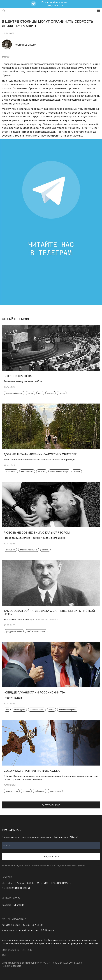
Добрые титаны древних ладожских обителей (41, 454)
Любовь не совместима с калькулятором (37, 533)
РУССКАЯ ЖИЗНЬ (24, 883)
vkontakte (19, 905)
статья (30, 393)
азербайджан (19, 710)
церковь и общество (14, 393)
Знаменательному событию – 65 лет (24, 381)
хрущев (62, 393)
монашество (11, 472)
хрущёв (50, 393)
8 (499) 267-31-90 (33, 925)
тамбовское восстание (36, 631)
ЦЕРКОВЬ (7, 883)
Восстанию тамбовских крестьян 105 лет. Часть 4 (31, 619)
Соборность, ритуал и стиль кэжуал (32, 771)
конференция (55, 791)
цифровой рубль (37, 710)
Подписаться (51, 856)
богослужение (27, 472)
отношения (10, 550)
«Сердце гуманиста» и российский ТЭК (35, 693)
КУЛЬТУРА (42, 883)
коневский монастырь (59, 472)
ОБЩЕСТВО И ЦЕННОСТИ (16, 888)
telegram (6, 905)
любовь (45, 550)
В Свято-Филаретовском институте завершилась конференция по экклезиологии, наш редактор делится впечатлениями (51, 778)
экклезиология (12, 791)
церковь (26, 791)
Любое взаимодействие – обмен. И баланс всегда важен (35, 538)
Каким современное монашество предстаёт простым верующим (40, 460)
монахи (77, 472)
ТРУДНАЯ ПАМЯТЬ (61, 883)
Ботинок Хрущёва (18, 376)
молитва (42, 472)
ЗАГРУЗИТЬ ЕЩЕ (51, 805)
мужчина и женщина (29, 550)
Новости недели (13, 698)
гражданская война (14, 631)
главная (6, 57)
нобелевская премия (68, 710)
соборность (40, 791)
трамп (51, 710)
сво (7, 710)
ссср (40, 393)
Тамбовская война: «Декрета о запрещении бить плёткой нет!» (49, 613)
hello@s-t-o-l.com (11, 925)
